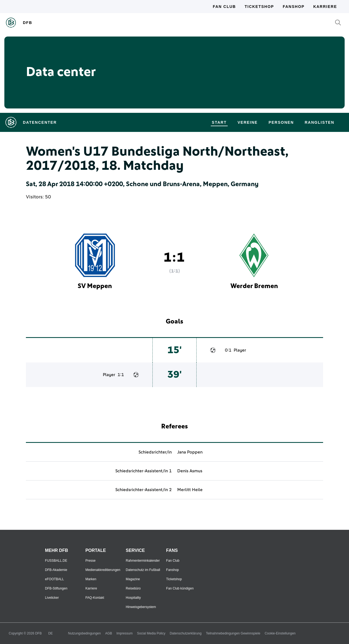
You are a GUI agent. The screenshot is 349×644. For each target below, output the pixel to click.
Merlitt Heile (190, 490)
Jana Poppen (190, 452)
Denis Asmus (190, 471)
